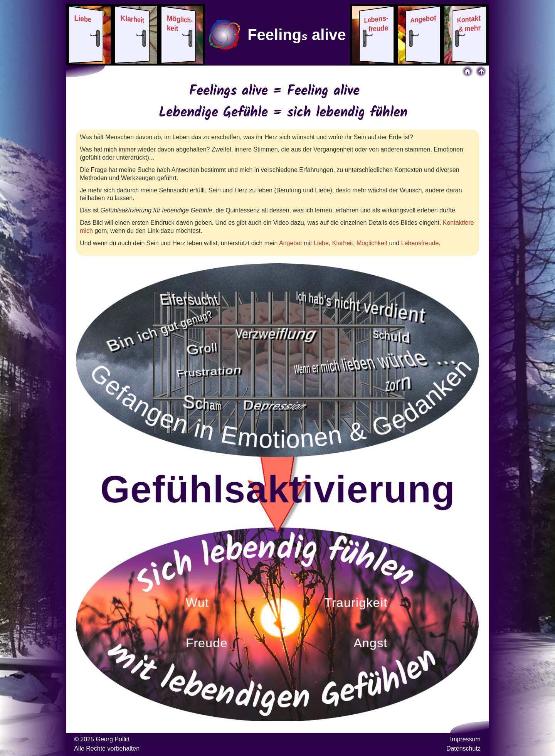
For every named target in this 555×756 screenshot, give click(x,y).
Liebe (321, 243)
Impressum (465, 739)
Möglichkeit (372, 243)
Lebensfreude (420, 243)
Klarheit (343, 243)
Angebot (291, 243)
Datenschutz (463, 748)
